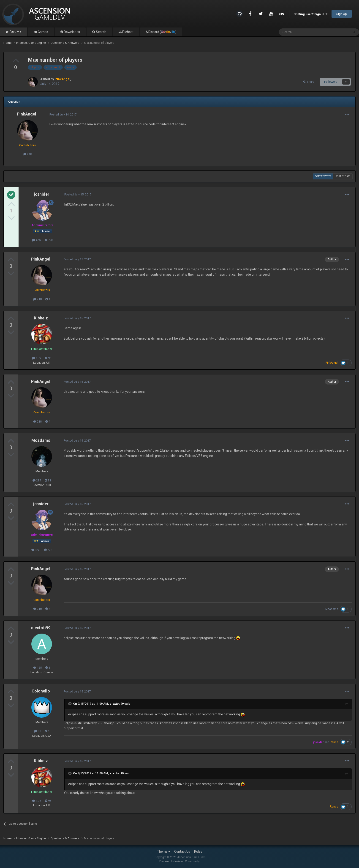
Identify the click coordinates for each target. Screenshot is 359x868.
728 (49, 240)
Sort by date (343, 176)
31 (48, 480)
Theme (164, 852)
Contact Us (182, 852)
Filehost (128, 32)
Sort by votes (323, 176)
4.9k (37, 240)
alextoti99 (41, 628)
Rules (198, 852)
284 (37, 480)
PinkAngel (27, 114)
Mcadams (41, 440)
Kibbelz (41, 318)
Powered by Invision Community (179, 861)
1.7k (37, 358)
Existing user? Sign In (310, 14)
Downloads (72, 32)
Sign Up (342, 14)
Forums (15, 32)
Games (43, 32)
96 (48, 358)
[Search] (303, 32)
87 (38, 731)
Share (309, 82)
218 (28, 154)
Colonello (41, 691)
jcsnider (42, 194)
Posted (63, 114)
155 (37, 668)
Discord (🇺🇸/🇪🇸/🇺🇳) (162, 32)
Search (101, 32)
